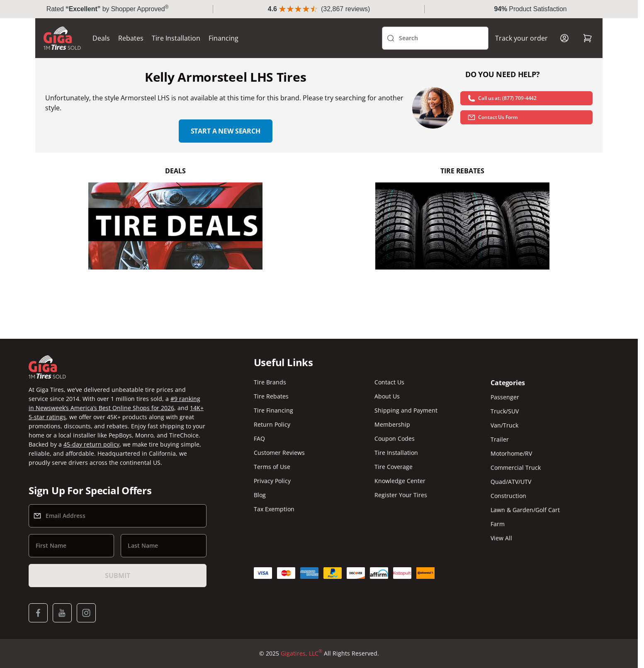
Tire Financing (273, 410)
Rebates (131, 38)
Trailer (500, 439)
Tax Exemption (274, 509)
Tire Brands (270, 382)
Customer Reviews (279, 453)
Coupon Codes (395, 438)
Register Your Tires (401, 495)
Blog (260, 495)
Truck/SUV (505, 411)
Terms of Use (272, 467)
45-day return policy (91, 444)
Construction (508, 496)
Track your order (521, 38)
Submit (117, 576)
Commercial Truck (516, 468)
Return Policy (272, 424)
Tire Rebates (271, 396)
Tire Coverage (394, 467)
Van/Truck (504, 425)
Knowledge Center (400, 481)
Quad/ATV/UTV (511, 482)
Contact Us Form (492, 117)
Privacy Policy (272, 481)
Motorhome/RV (511, 453)
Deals (101, 38)
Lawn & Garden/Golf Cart (525, 510)
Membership (392, 424)
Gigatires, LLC (301, 653)
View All (501, 538)
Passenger (505, 397)
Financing (224, 38)
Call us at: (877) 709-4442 (502, 98)
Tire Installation (176, 38)
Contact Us (389, 382)
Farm (498, 524)
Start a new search (226, 131)
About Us (387, 396)
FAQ (259, 438)
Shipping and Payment (406, 410)
